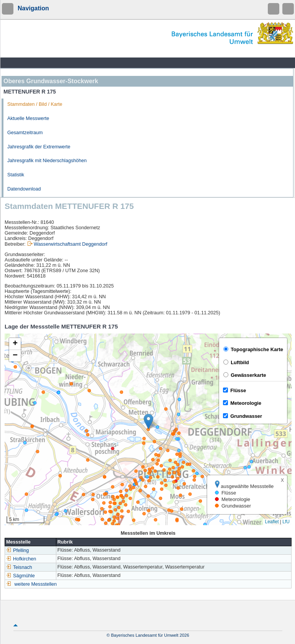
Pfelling (17, 550)
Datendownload (24, 189)
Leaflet (272, 522)
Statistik (16, 175)
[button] (148, 421)
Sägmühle (20, 576)
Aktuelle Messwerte (28, 118)
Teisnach (19, 567)
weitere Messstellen (36, 584)
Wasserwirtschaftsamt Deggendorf (70, 244)
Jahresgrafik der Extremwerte (39, 147)
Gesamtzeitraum (25, 133)
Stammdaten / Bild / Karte (35, 104)
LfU (286, 522)
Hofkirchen (21, 559)
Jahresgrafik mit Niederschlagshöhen (47, 161)
